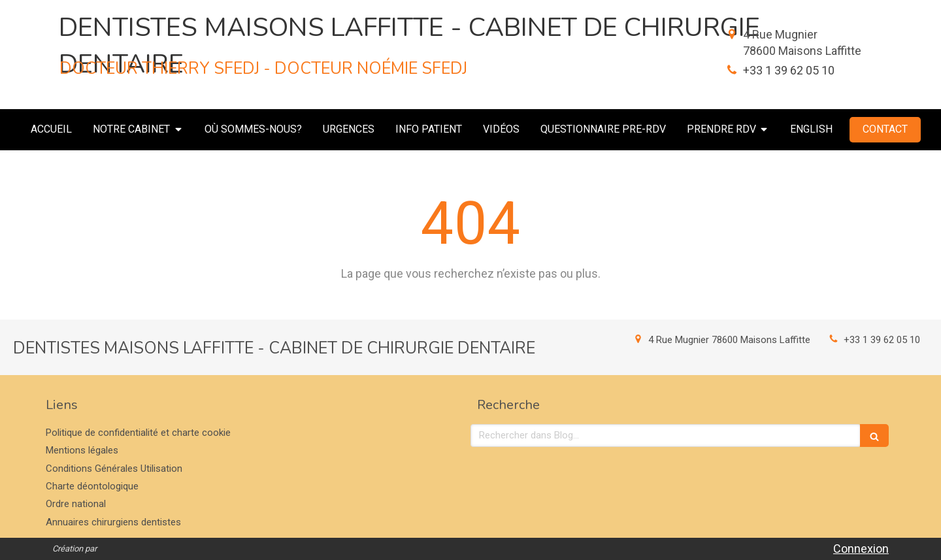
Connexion (861, 549)
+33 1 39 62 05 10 (789, 70)
